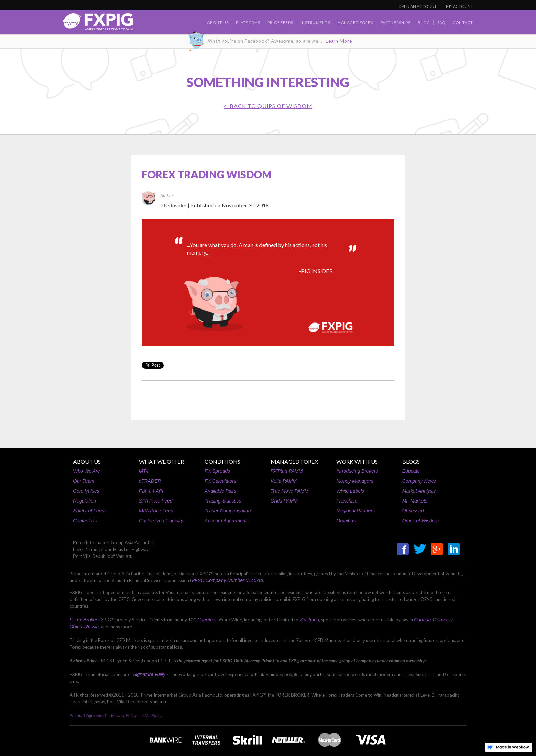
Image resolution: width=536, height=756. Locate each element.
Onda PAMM (284, 501)
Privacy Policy (124, 715)
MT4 (144, 471)
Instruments (315, 22)
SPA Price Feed (156, 501)
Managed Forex (355, 22)
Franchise (347, 501)
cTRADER (150, 481)
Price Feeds (280, 22)
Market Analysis (419, 491)
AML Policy (152, 715)
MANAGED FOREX (294, 461)
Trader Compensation (228, 511)
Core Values (86, 491)
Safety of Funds (90, 511)
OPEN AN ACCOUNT (418, 6)
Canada (422, 620)
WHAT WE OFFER (162, 461)
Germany (443, 620)
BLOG (424, 22)
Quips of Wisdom (420, 521)
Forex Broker (84, 620)
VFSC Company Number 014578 (226, 580)
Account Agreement (226, 521)
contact (463, 22)
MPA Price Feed (156, 511)
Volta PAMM (284, 481)
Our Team (84, 481)
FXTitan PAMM (287, 471)
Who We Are (87, 471)
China (76, 627)
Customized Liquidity (161, 521)
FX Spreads (217, 471)
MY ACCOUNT (460, 6)
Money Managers (355, 481)
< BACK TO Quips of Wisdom (268, 106)
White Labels (350, 491)
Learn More (339, 41)
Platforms (248, 22)
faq (441, 22)
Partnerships (396, 22)
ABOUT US (87, 461)
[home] (98, 24)
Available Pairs (220, 491)
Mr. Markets (415, 501)
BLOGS (411, 461)
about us (218, 22)
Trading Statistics (223, 501)
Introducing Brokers (357, 471)
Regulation (85, 501)
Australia (310, 620)
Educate (411, 471)
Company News (419, 481)
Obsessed (413, 511)
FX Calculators (220, 481)
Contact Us (85, 521)
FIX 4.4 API (151, 491)
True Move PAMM (290, 491)
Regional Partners (356, 511)
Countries (207, 620)
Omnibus (346, 521)
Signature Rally (149, 674)
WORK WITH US (357, 461)
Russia (92, 627)
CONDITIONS (223, 461)
